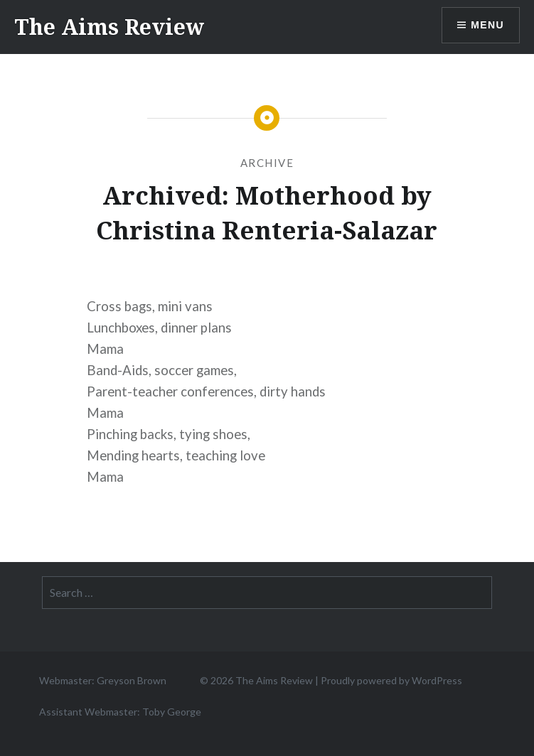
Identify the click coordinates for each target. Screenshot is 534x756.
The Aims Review (109, 27)
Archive (267, 163)
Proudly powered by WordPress (391, 680)
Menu (487, 25)
